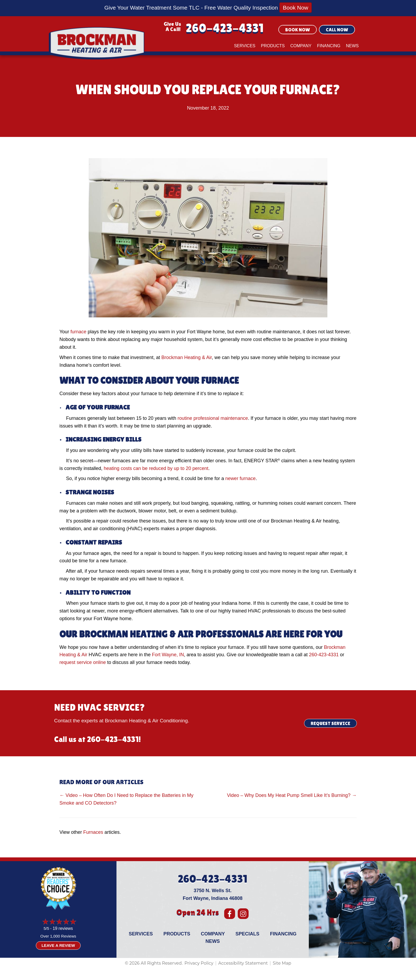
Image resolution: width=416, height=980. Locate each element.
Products (273, 46)
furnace (78, 332)
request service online (83, 662)
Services (245, 46)
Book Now (296, 8)
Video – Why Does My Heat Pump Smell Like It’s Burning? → (292, 795)
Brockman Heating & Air (187, 357)
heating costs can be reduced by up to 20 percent (156, 468)
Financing (329, 46)
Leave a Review (58, 945)
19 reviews (63, 928)
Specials (248, 934)
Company (301, 46)
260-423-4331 (225, 28)
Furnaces (93, 832)
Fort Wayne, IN (168, 655)
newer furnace (240, 478)
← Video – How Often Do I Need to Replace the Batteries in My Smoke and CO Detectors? (126, 799)
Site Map (282, 963)
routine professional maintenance (213, 418)
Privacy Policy (199, 963)
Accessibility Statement (243, 963)
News (352, 46)
